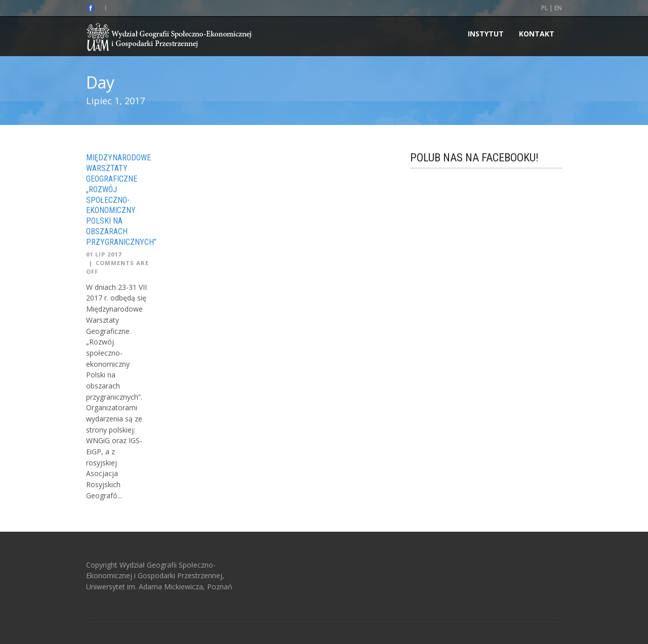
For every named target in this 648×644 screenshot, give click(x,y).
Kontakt (537, 34)
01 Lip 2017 (104, 254)
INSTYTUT (486, 34)
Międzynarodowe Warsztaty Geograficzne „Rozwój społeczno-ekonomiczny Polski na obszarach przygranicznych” (121, 200)
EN (558, 8)
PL (544, 8)
